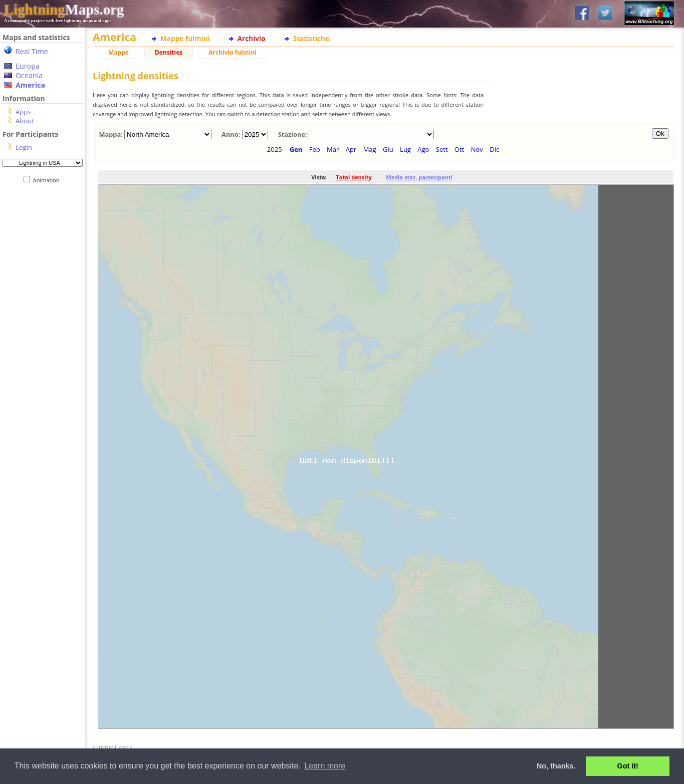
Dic (494, 149)
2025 (275, 149)
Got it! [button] (628, 766)
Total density (354, 177)
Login (24, 147)
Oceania (29, 75)
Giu (388, 149)
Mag (370, 149)
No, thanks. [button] (556, 766)
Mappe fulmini (185, 38)
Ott (459, 149)
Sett (442, 149)
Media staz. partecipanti (419, 177)
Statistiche (311, 38)
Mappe (119, 52)
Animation (48, 180)
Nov (477, 149)
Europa (28, 66)
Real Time (32, 51)
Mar (333, 149)
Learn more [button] (325, 766)
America (30, 85)
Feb (315, 149)
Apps (23, 112)
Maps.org (64, 10)
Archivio (252, 38)
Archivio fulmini (233, 52)
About (25, 121)
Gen (296, 149)
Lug (405, 149)
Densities (169, 52)
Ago (423, 149)
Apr (351, 149)
